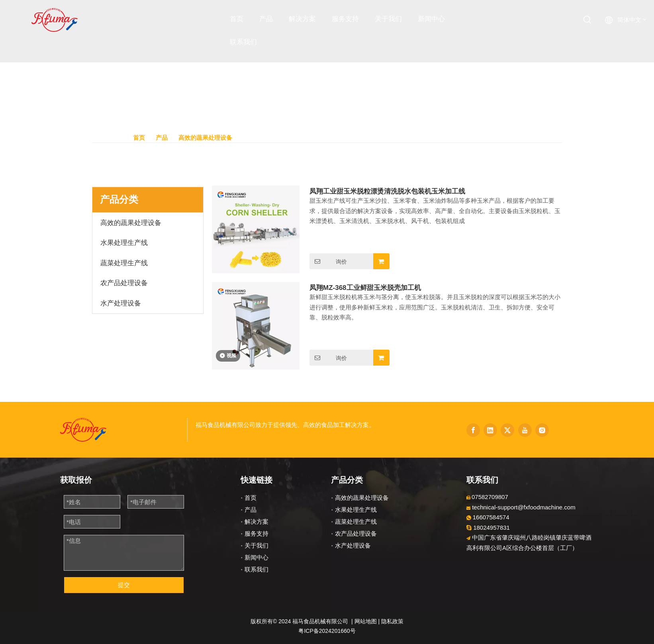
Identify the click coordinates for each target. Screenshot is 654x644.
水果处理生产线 (356, 510)
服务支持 (257, 533)
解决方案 (257, 522)
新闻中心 (257, 557)
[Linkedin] (490, 430)
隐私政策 (392, 621)
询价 (328, 261)
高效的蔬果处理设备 (362, 498)
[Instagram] (542, 430)
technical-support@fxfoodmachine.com (524, 507)
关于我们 (257, 545)
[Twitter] (507, 430)
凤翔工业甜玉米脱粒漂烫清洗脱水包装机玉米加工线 (387, 191)
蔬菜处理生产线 (356, 522)
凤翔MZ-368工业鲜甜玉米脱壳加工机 (365, 288)
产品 (251, 510)
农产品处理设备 (356, 533)
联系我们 (257, 569)
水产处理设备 (353, 545)
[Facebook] (473, 430)
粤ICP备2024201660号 (327, 631)
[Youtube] (525, 430)
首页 (251, 498)
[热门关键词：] (587, 20)
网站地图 (366, 621)
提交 (124, 585)
